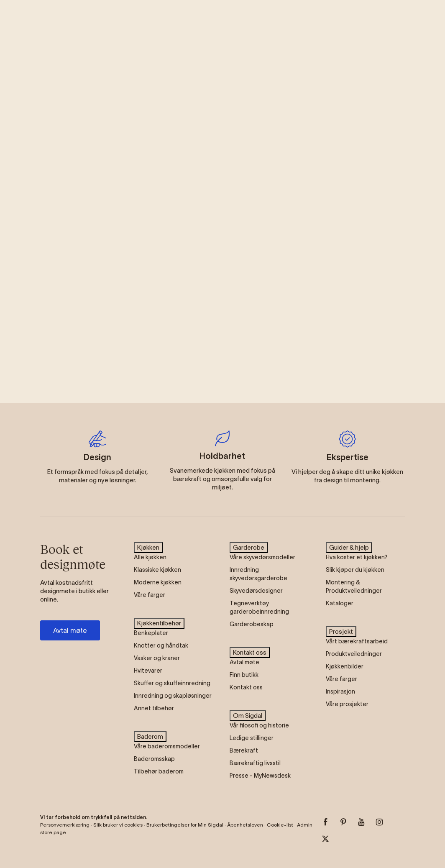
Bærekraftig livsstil (255, 763)
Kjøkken (148, 547)
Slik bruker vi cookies (118, 825)
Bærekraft (244, 750)
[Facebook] (330, 822)
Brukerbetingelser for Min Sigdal (185, 825)
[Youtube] (366, 822)
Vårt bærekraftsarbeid (357, 641)
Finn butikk (244, 675)
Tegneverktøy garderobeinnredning (259, 607)
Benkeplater (151, 633)
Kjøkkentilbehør (159, 623)
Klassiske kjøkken (157, 570)
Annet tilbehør (154, 708)
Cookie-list (280, 825)
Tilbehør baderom (159, 771)
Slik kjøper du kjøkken (355, 570)
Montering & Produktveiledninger (354, 586)
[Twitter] (330, 839)
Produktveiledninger (354, 654)
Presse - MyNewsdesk (260, 776)
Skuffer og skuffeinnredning (172, 683)
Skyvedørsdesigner (256, 591)
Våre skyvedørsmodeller (262, 557)
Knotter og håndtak (161, 645)
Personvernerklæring (65, 825)
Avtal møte (70, 630)
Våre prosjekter (347, 704)
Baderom (150, 736)
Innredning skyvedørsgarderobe (258, 574)
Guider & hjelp (349, 547)
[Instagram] (384, 822)
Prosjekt (341, 631)
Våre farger (150, 595)
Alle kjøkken (150, 557)
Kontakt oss (250, 652)
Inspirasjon (340, 691)
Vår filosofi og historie (259, 725)
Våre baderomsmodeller (167, 746)
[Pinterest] (348, 822)
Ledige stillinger (252, 738)
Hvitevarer (148, 671)
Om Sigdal (248, 716)
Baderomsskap (154, 759)
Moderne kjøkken (158, 582)
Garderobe (249, 547)
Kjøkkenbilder (345, 666)
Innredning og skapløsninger (173, 696)
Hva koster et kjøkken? (357, 557)
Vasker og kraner (157, 658)
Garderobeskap (252, 624)
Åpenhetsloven (245, 825)
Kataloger (340, 603)
